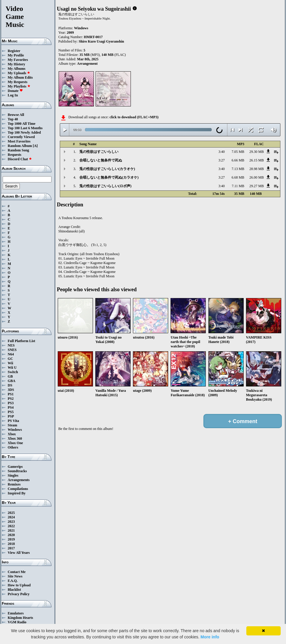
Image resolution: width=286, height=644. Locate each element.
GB (10, 376)
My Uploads (19, 73)
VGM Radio (17, 622)
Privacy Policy (19, 594)
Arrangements (19, 480)
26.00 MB (257, 177)
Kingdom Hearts (20, 618)
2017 (11, 548)
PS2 (11, 399)
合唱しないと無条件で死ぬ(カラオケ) (109, 177)
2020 (11, 535)
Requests (15, 155)
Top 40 (13, 119)
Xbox (12, 434)
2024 (11, 517)
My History (16, 64)
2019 (11, 539)
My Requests (17, 82)
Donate (15, 91)
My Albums (17, 69)
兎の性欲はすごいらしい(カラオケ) (107, 169)
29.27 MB (257, 186)
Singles (13, 475)
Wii (10, 363)
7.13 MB (238, 169)
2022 (11, 526)
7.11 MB (238, 186)
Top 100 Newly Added (24, 132)
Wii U (12, 368)
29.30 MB (257, 152)
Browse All (16, 115)
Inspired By (17, 493)
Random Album (20, 146)
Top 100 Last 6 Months (25, 128)
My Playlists (19, 86)
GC (10, 359)
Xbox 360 (15, 438)
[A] (35, 146)
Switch (13, 372)
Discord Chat (20, 159)
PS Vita (13, 421)
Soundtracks (17, 471)
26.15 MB (257, 160)
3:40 (222, 152)
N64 (11, 354)
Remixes (14, 484)
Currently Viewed (21, 137)
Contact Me (17, 572)
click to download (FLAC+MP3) (134, 117)
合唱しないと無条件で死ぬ (101, 160)
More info (210, 637)
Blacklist (14, 590)
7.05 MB (238, 152)
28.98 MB (257, 169)
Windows (15, 430)
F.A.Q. (13, 581)
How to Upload (19, 585)
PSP (11, 416)
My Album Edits (20, 77)
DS (10, 385)
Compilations (18, 489)
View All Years (19, 553)
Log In (13, 95)
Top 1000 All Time (21, 124)
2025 (11, 513)
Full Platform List (21, 341)
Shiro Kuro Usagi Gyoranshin (101, 41)
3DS (11, 390)
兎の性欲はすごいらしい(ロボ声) (105, 186)
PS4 (11, 407)
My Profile (16, 55)
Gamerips (15, 467)
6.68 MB (238, 177)
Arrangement (87, 64)
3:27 (222, 160)
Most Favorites (19, 141)
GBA (12, 381)
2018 (11, 544)
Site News (15, 576)
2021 (11, 530)
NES (11, 345)
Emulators (16, 613)
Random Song (18, 150)
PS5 (11, 412)
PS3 (11, 403)
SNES (12, 350)
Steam (12, 425)
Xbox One (15, 443)
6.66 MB (238, 160)
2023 (11, 522)
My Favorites (18, 60)
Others (13, 447)
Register (14, 51)
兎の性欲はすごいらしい (99, 152)
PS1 (11, 394)
